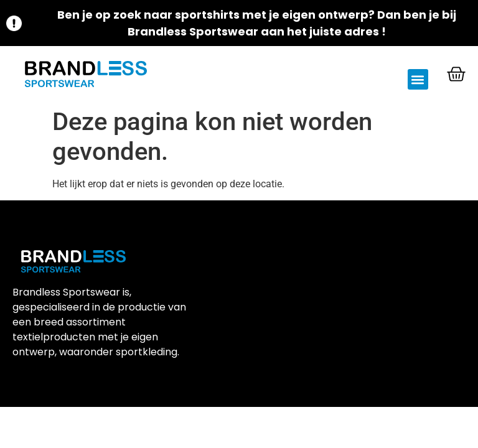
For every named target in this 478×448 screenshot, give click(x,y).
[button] (418, 79)
